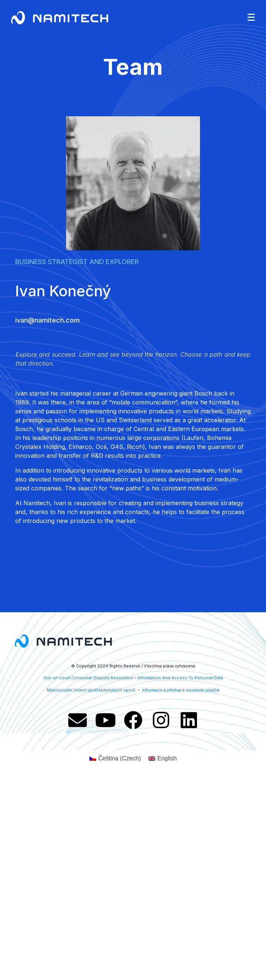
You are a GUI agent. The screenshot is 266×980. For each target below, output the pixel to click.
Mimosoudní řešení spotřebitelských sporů (92, 690)
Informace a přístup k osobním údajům (180, 690)
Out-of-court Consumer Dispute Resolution (88, 678)
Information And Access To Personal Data (180, 678)
